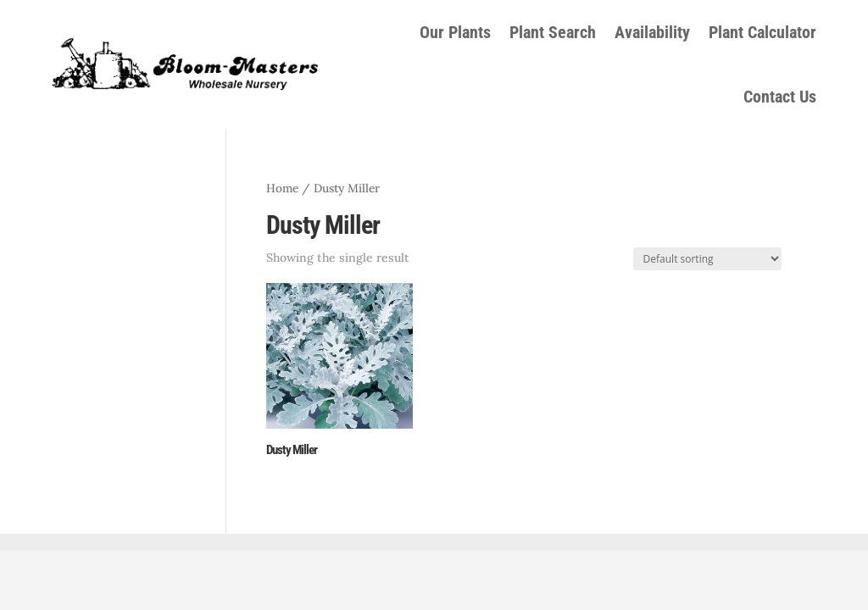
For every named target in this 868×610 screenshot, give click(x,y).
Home (282, 188)
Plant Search (553, 32)
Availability (652, 32)
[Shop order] (707, 259)
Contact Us (780, 97)
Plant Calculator (762, 32)
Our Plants (455, 32)
